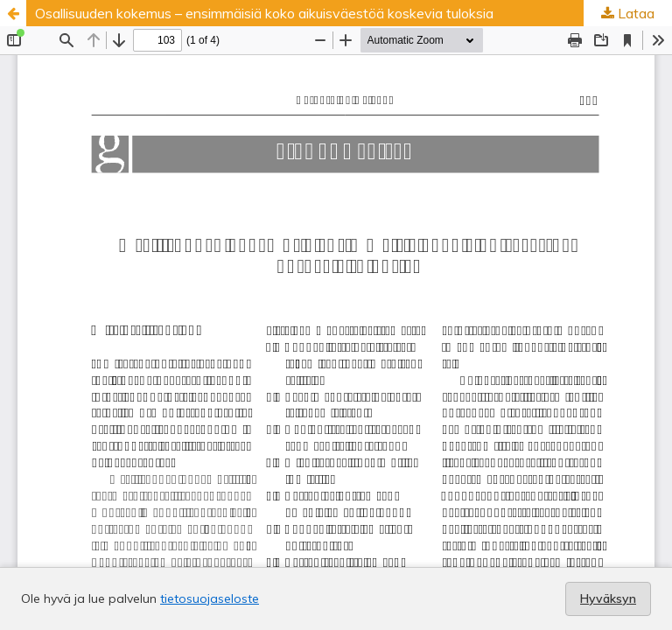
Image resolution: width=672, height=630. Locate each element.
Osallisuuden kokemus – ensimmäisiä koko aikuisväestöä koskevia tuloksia (264, 13)
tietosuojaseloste (210, 598)
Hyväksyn (608, 598)
